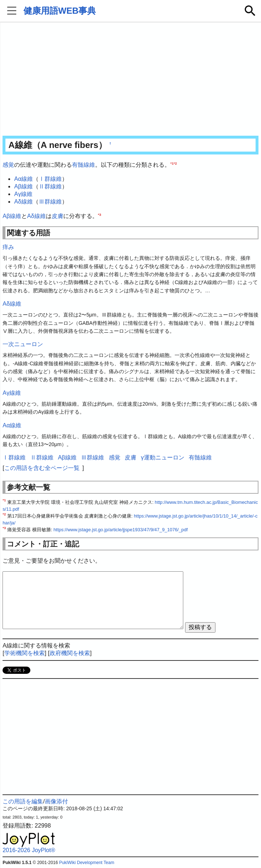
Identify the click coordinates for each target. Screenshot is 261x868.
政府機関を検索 (70, 653)
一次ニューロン (23, 344)
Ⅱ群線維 (50, 186)
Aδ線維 (23, 202)
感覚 (8, 165)
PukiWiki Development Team (87, 863)
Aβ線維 (23, 186)
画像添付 (56, 801)
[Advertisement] (130, 79)
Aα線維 (23, 179)
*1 (172, 163)
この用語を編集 (23, 801)
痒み (8, 247)
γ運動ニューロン (163, 457)
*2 (175, 163)
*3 (100, 214)
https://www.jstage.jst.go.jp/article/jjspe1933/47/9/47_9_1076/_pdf (121, 530)
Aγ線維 (23, 194)
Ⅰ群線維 (50, 179)
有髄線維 (84, 165)
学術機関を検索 (25, 653)
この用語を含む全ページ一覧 (42, 468)
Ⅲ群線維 (50, 202)
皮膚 (57, 216)
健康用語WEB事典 (60, 11)
